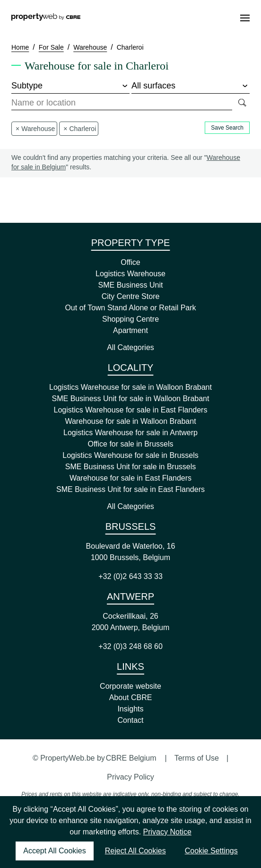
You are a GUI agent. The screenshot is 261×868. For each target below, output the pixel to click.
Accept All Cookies (55, 851)
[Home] (46, 18)
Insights (130, 709)
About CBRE (131, 697)
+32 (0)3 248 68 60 (130, 646)
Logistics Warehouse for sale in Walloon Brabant (130, 387)
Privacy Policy (130, 777)
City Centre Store (131, 296)
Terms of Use (197, 758)
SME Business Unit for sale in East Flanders (130, 489)
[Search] (242, 103)
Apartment (130, 330)
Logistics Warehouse (130, 274)
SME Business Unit (131, 285)
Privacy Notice (167, 832)
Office (130, 262)
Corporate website (130, 686)
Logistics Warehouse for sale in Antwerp (130, 433)
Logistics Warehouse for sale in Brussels (130, 455)
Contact (130, 720)
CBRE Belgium (131, 758)
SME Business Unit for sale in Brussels (131, 467)
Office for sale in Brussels (130, 444)
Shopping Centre (130, 319)
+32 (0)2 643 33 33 (130, 576)
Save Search (227, 128)
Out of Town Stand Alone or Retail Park (130, 308)
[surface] (191, 86)
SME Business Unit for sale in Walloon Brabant (131, 399)
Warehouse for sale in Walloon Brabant (130, 421)
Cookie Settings (211, 851)
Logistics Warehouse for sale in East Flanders (131, 410)
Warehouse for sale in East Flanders (130, 478)
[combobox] (122, 103)
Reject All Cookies (135, 851)
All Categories (130, 347)
